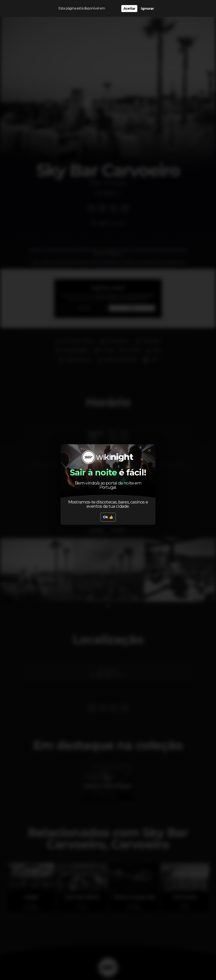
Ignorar (147, 9)
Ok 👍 (108, 517)
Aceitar (129, 9)
